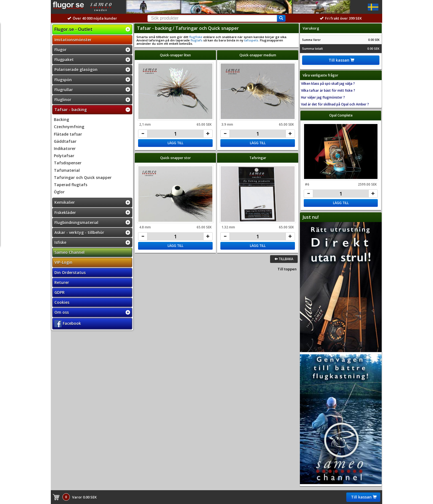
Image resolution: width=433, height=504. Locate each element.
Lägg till (175, 143)
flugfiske (196, 37)
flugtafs (196, 40)
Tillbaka (284, 259)
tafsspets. (251, 40)
